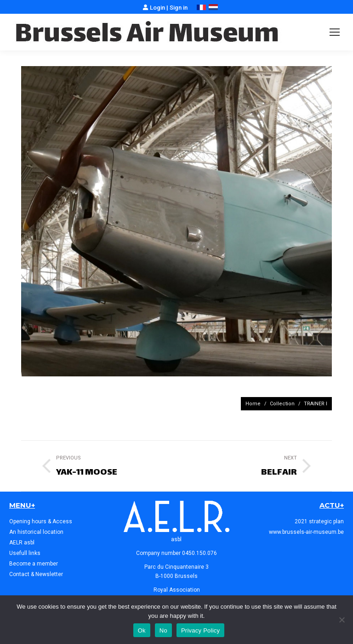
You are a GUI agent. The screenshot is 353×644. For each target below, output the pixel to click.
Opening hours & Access (41, 521)
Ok (142, 630)
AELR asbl (22, 543)
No (163, 630)
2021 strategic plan (319, 521)
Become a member (34, 564)
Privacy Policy (200, 630)
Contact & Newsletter (36, 574)
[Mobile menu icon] (335, 32)
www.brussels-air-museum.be (306, 532)
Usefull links (25, 553)
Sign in (179, 8)
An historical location (36, 532)
